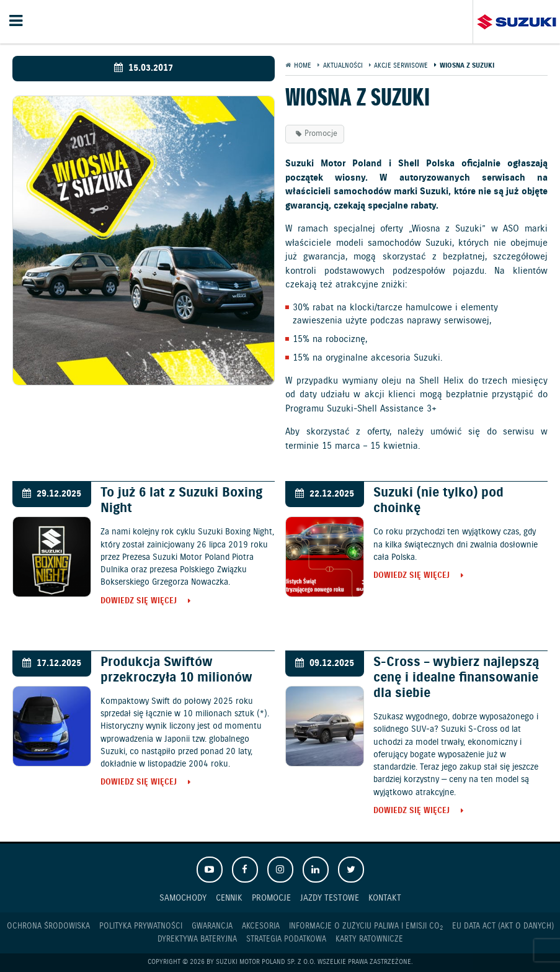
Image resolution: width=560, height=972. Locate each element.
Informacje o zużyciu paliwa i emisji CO (366, 927)
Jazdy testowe (330, 898)
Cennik (229, 898)
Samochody (183, 898)
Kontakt (385, 898)
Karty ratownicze (369, 939)
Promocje (321, 134)
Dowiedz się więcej (139, 602)
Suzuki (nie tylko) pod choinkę (438, 501)
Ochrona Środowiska (48, 926)
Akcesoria (261, 926)
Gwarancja (212, 926)
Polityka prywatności (141, 926)
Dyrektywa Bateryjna (197, 939)
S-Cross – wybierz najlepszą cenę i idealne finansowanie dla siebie (456, 678)
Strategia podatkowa (286, 939)
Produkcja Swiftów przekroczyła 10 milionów (176, 670)
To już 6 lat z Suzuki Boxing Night (181, 501)
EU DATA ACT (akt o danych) (503, 926)
